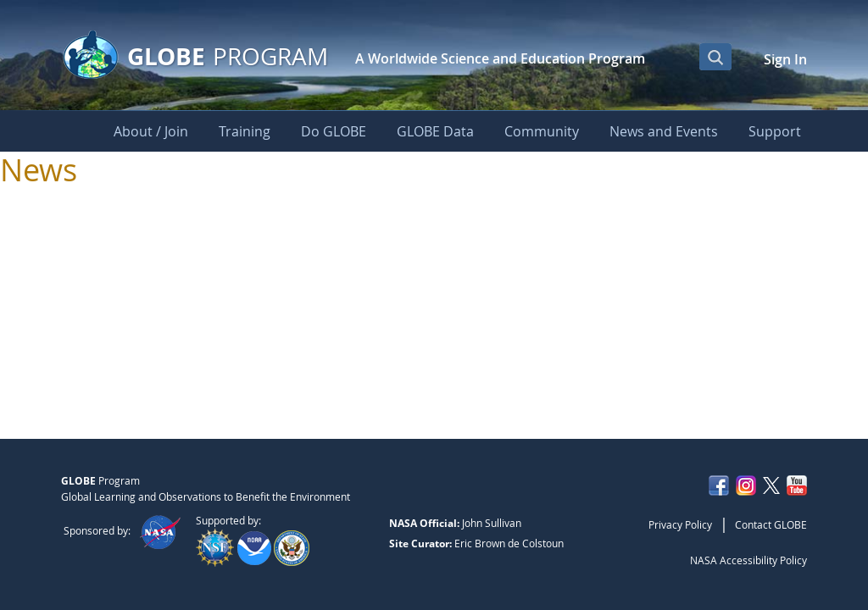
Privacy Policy (680, 524)
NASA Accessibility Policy (748, 560)
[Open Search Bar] (715, 57)
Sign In (785, 59)
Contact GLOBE (771, 524)
